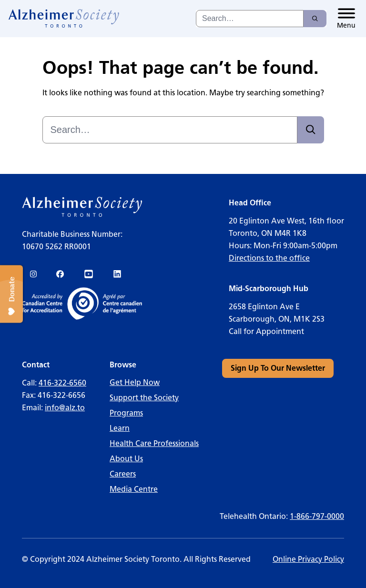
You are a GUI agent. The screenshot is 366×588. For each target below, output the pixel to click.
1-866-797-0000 (317, 516)
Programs (126, 413)
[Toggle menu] (346, 19)
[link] (64, 19)
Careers (123, 474)
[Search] (315, 19)
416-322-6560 (62, 383)
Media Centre (134, 489)
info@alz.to (65, 408)
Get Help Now (135, 382)
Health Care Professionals (154, 443)
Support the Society (144, 398)
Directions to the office (269, 258)
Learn (120, 428)
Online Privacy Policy (308, 559)
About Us (126, 459)
